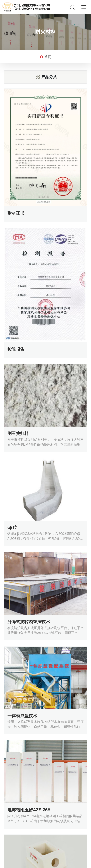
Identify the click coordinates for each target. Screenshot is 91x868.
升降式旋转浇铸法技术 (29, 622)
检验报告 (16, 349)
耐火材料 (45, 32)
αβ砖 (12, 528)
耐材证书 (16, 213)
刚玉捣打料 (18, 434)
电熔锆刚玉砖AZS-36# (29, 810)
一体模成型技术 (22, 716)
